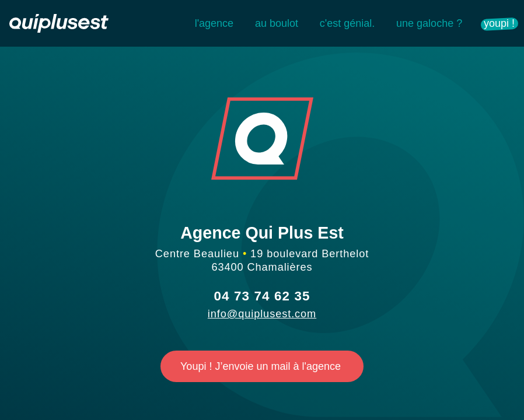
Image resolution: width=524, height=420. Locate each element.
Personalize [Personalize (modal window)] (402, 357)
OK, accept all (334, 324)
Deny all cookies (268, 357)
